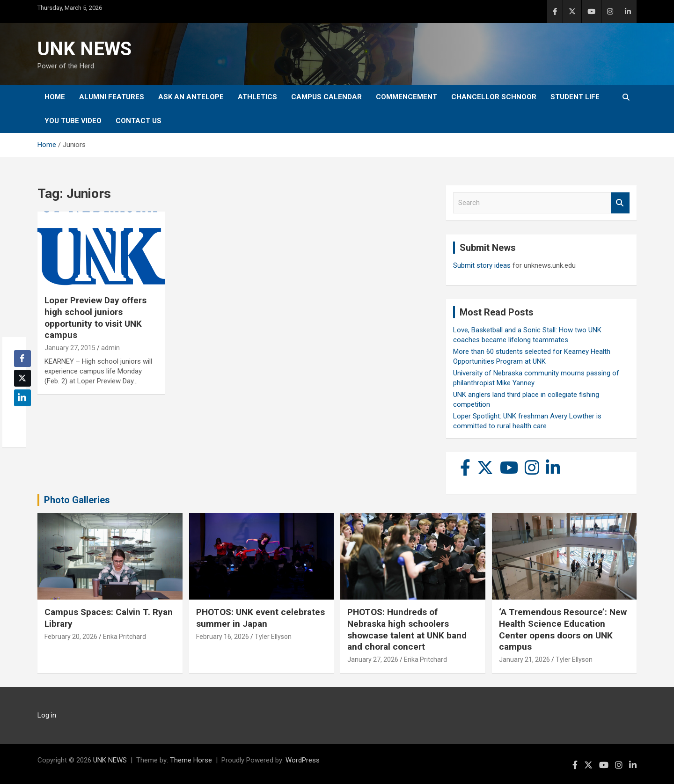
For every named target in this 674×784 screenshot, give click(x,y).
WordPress (303, 760)
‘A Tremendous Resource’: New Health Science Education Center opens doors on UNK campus (563, 629)
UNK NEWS (84, 49)
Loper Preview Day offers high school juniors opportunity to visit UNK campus (95, 318)
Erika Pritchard (125, 637)
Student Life (575, 97)
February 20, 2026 (71, 637)
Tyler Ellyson (273, 637)
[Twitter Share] (22, 378)
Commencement (407, 97)
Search (620, 203)
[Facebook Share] (22, 359)
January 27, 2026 (373, 659)
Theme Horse (191, 760)
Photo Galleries (77, 500)
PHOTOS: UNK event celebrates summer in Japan (260, 618)
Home (55, 97)
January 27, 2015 (70, 348)
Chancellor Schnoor (494, 97)
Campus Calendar (326, 97)
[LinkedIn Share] (22, 398)
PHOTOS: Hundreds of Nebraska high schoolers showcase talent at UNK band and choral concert (407, 629)
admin (110, 348)
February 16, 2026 (223, 637)
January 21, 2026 (524, 659)
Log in (47, 715)
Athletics (257, 97)
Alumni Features (112, 97)
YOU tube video (73, 121)
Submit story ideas (482, 265)
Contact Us (139, 121)
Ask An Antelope (191, 97)
